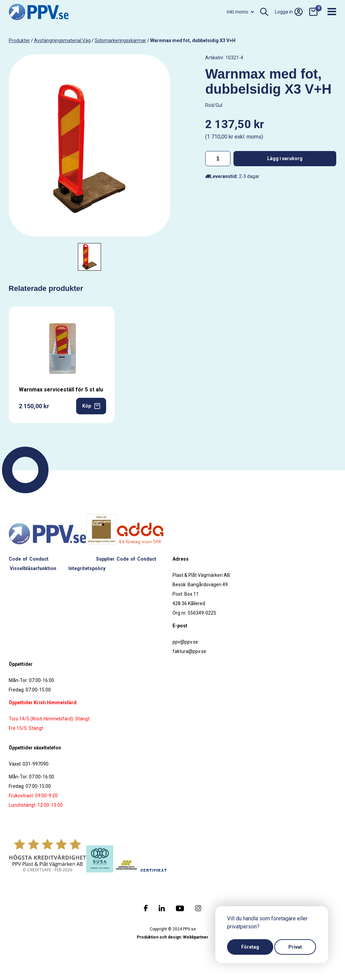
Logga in (289, 12)
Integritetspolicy (87, 568)
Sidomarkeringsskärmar (120, 40)
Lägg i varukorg (285, 158)
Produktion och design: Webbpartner (172, 937)
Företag (250, 947)
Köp (91, 406)
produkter (19, 40)
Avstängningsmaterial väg (62, 40)
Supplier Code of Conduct (126, 559)
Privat (295, 947)
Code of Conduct (29, 559)
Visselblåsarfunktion (33, 568)
